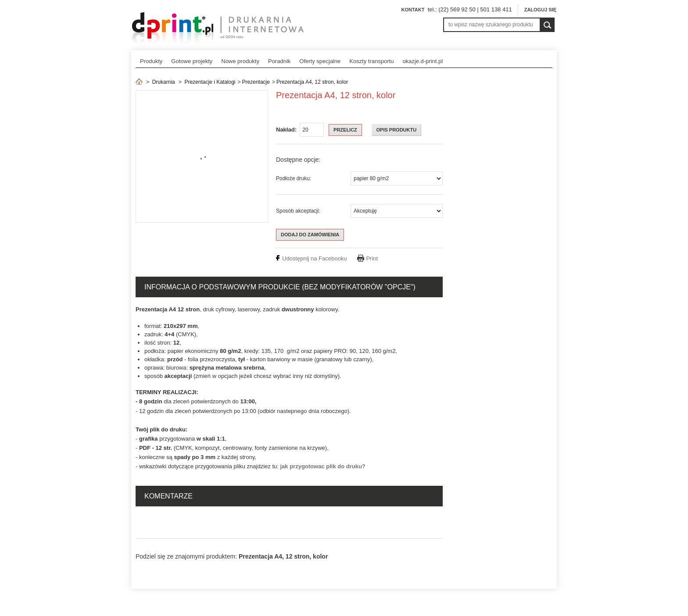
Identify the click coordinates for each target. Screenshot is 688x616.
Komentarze (168, 496)
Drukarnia (164, 82)
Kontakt (413, 10)
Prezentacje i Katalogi (210, 82)
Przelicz (345, 130)
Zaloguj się (540, 10)
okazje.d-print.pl (423, 61)
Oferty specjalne (320, 61)
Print (372, 258)
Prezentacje (256, 82)
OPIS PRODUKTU (397, 130)
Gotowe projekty (192, 61)
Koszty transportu (371, 61)
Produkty (151, 61)
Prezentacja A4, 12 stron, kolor (312, 82)
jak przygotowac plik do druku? (322, 466)
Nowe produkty (240, 61)
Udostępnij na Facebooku (314, 258)
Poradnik (279, 61)
